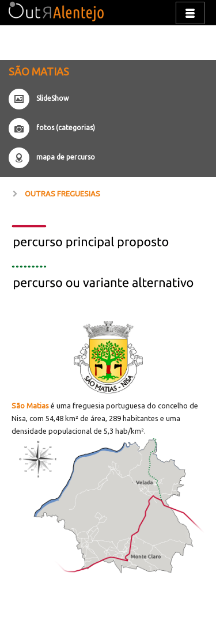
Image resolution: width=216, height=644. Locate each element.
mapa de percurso (66, 157)
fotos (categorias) (66, 128)
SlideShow (52, 98)
